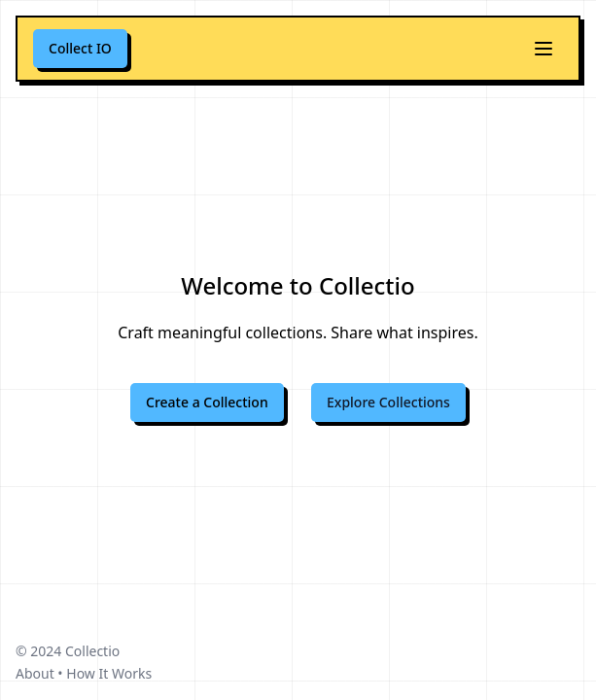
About (35, 673)
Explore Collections (388, 402)
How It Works (109, 673)
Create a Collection (207, 402)
